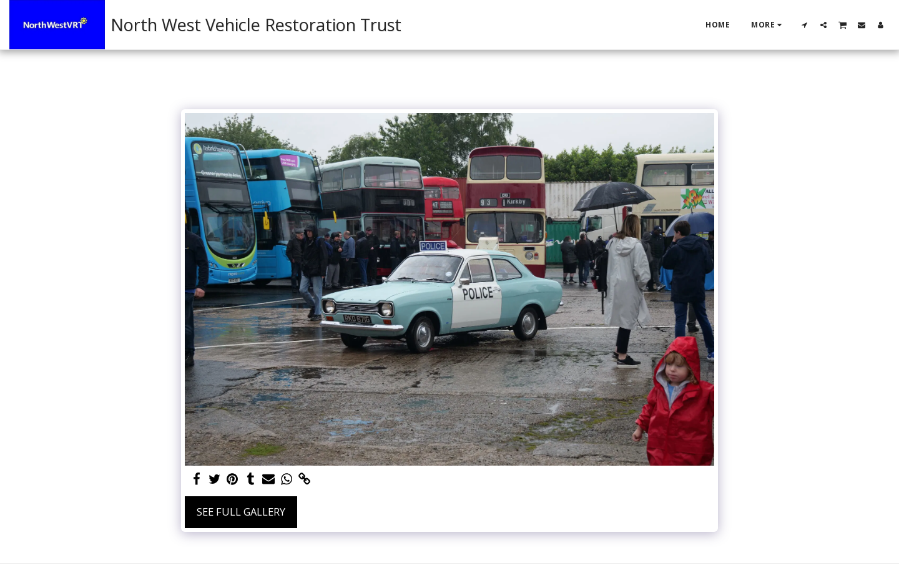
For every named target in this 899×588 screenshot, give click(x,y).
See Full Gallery (241, 512)
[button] (805, 25)
